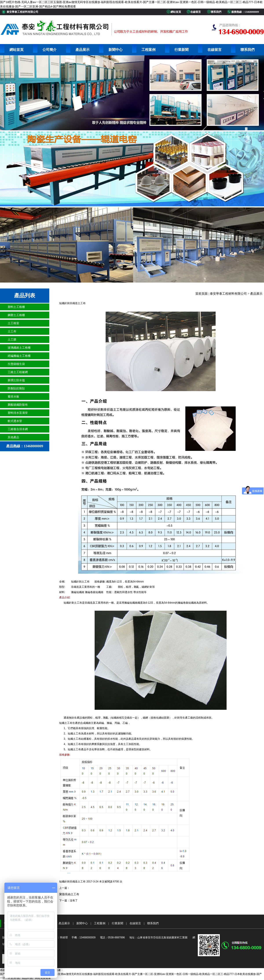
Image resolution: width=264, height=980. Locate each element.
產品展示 (82, 50)
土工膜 (12, 339)
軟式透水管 (15, 421)
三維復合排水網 (18, 429)
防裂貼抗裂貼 (16, 388)
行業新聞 (181, 50)
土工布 (12, 331)
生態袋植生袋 (16, 364)
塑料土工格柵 (16, 307)
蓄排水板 (13, 397)
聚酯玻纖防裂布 (18, 405)
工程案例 (148, 50)
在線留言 (214, 50)
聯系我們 (247, 50)
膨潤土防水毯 (16, 380)
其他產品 (13, 437)
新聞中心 (115, 50)
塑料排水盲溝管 (18, 413)
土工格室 (13, 323)
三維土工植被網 (18, 372)
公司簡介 (49, 50)
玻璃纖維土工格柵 (19, 348)
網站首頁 (16, 50)
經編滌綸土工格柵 (19, 356)
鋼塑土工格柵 (16, 315)
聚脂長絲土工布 (69, 894)
